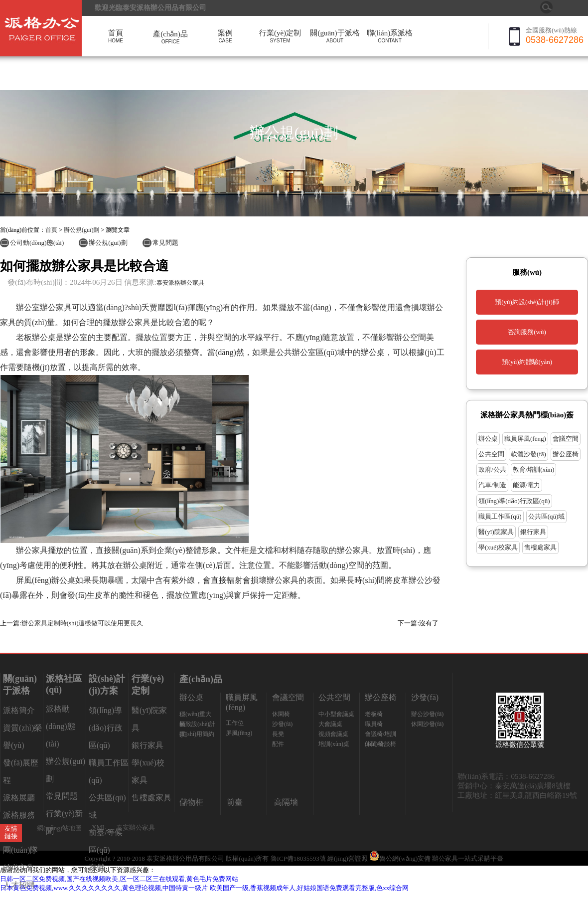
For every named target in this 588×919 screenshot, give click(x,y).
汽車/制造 (492, 485)
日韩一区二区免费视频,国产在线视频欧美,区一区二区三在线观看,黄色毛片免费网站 (119, 879)
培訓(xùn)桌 (334, 744)
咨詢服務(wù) (527, 332)
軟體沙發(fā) (528, 454)
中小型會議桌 (336, 714)
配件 (278, 744)
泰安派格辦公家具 (180, 283)
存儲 (97, 867)
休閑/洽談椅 (380, 744)
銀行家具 (533, 532)
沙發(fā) (282, 724)
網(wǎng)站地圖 (59, 828)
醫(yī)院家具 (496, 532)
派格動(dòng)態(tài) (61, 726)
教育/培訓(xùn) (534, 469)
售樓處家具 (540, 547)
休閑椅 (281, 714)
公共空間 (491, 454)
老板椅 (374, 714)
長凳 (278, 734)
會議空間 (566, 439)
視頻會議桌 (333, 734)
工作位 (235, 723)
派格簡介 (19, 710)
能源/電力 (527, 485)
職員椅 (374, 724)
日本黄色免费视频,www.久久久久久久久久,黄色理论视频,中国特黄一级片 (104, 888)
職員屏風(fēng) (525, 439)
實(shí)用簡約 (197, 734)
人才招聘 (19, 885)
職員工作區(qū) (500, 516)
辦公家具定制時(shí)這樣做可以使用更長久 (82, 623)
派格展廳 (19, 798)
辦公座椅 (566, 454)
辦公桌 (488, 439)
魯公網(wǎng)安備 (401, 858)
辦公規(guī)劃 (81, 230)
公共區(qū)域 (547, 516)
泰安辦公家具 (136, 827)
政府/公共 (492, 469)
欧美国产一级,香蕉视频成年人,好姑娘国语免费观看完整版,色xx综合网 (309, 888)
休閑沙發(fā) (427, 724)
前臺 (235, 802)
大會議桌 (330, 724)
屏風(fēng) (239, 733)
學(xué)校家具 (498, 547)
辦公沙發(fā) (427, 714)
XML (99, 827)
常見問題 (165, 243)
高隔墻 (286, 802)
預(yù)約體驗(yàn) (527, 362)
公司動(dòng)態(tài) (37, 243)
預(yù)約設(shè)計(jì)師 (527, 302)
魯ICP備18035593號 (298, 858)
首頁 (51, 230)
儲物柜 (191, 802)
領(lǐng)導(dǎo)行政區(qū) (514, 501)
